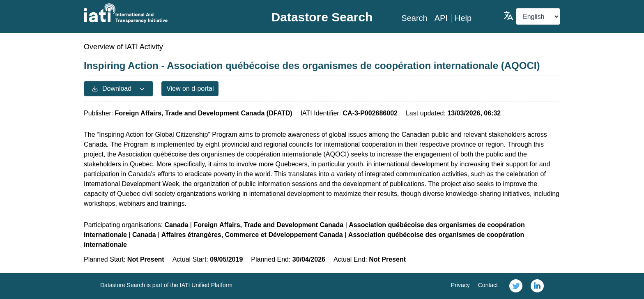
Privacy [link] (460, 285)
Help (463, 18)
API (441, 18)
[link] (516, 286)
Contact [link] (488, 285)
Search (414, 18)
